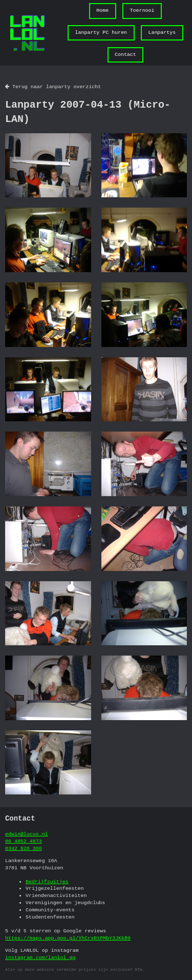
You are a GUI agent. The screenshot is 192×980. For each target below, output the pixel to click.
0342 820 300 (24, 848)
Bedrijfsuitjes (47, 882)
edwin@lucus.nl (27, 834)
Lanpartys (162, 32)
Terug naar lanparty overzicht (53, 87)
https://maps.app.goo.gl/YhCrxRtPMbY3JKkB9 (68, 938)
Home (102, 10)
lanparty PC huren (101, 32)
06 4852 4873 (24, 841)
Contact (125, 54)
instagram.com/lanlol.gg (40, 957)
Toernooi (142, 10)
